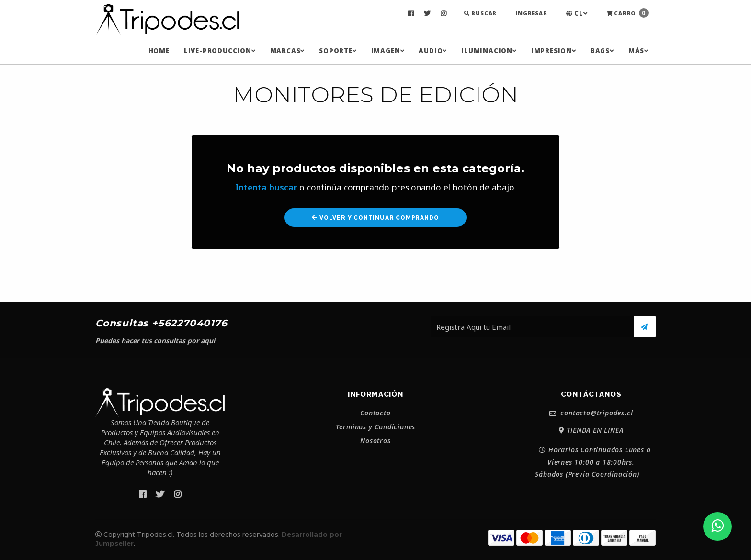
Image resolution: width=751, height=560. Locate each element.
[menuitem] (412, 13)
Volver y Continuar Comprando (375, 218)
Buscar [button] (480, 13)
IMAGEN (388, 51)
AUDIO (433, 51)
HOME (159, 51)
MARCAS (288, 51)
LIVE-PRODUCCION (220, 51)
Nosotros (375, 441)
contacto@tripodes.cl (591, 413)
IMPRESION (554, 51)
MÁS (638, 51)
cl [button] (577, 13)
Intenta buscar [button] (266, 187)
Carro (627, 13)
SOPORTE (338, 51)
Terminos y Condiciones (376, 427)
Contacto (375, 413)
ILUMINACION (489, 51)
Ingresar (531, 13)
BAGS (602, 51)
